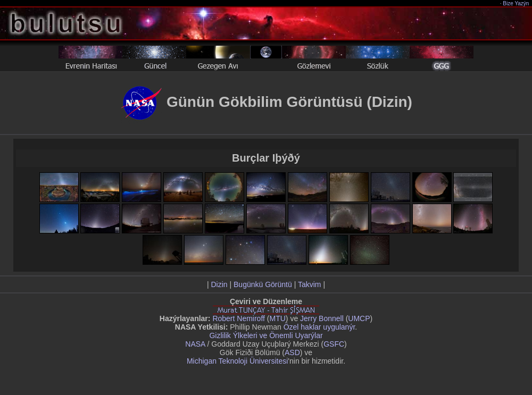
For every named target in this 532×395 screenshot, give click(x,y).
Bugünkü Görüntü (263, 284)
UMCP (359, 318)
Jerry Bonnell (322, 318)
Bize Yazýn (516, 3)
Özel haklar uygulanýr (319, 327)
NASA (195, 344)
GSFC (334, 344)
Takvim (310, 284)
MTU (278, 318)
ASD (292, 352)
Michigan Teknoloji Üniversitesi (237, 361)
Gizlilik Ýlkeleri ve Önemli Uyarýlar (266, 335)
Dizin (219, 284)
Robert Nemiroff (239, 318)
